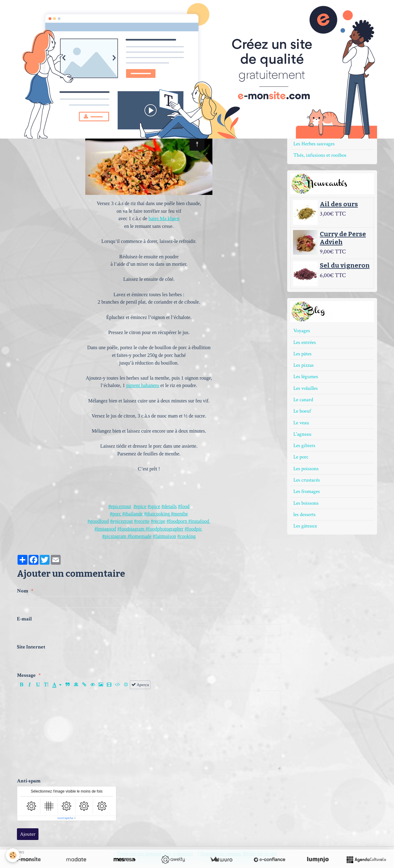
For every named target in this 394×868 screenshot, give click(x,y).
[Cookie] (13, 855)
